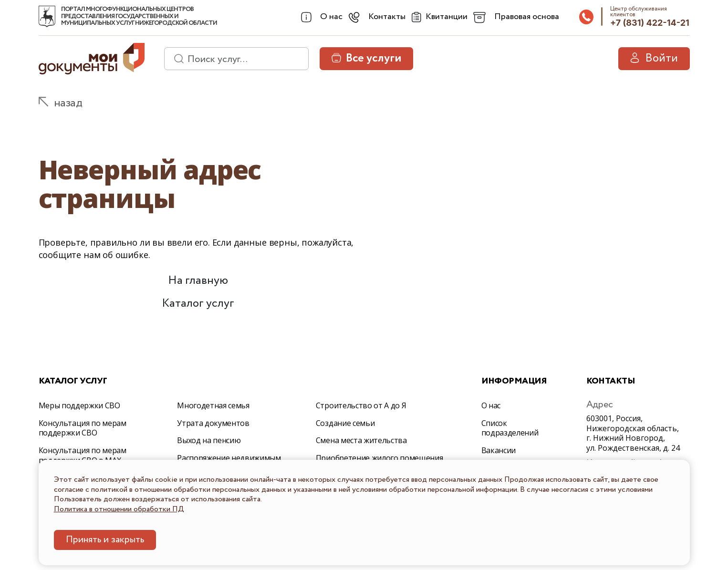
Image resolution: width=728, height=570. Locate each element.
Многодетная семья (213, 405)
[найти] (176, 59)
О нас (491, 405)
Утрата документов (213, 423)
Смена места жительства (361, 440)
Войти (654, 58)
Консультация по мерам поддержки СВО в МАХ (83, 455)
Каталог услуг (198, 304)
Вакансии (499, 450)
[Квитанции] (438, 17)
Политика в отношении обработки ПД (119, 509)
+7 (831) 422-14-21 (650, 23)
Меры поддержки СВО (79, 405)
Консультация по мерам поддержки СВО (83, 428)
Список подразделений (510, 428)
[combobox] (321, 17)
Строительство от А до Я (361, 405)
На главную (198, 281)
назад (68, 103)
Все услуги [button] (366, 58)
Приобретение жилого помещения (380, 458)
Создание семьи (345, 423)
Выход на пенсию (209, 440)
